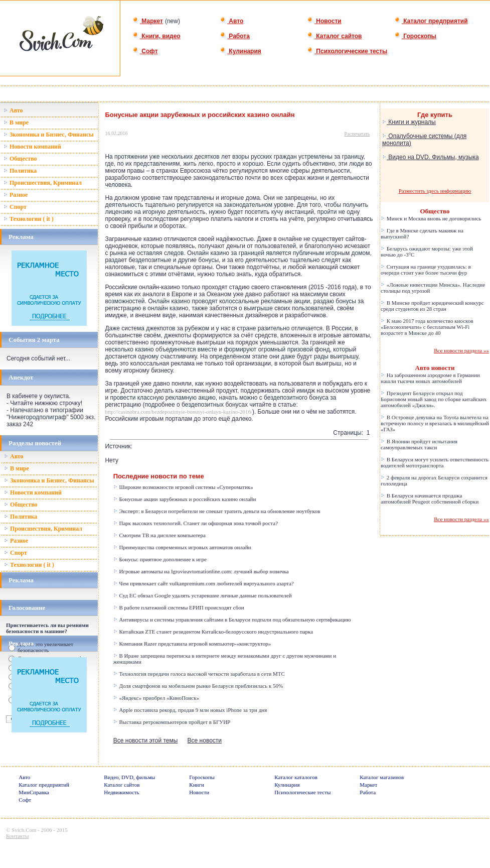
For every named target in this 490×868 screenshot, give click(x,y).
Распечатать (357, 134)
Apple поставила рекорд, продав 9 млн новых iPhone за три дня (190, 710)
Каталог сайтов (334, 36)
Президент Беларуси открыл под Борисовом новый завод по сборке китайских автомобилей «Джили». (434, 399)
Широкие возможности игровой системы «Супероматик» (183, 487)
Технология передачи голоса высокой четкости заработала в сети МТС (199, 674)
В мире (16, 122)
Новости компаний (32, 147)
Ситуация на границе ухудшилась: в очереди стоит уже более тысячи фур (426, 270)
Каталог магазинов (382, 777)
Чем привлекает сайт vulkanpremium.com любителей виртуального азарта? (204, 583)
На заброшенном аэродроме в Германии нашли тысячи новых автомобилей (430, 378)
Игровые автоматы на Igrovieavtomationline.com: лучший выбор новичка (201, 571)
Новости (324, 21)
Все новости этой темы (146, 740)
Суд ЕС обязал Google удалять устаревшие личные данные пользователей (203, 595)
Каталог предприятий (431, 21)
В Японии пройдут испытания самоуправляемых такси (419, 444)
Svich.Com (24, 830)
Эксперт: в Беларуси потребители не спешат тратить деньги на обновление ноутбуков (217, 511)
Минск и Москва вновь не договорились (431, 218)
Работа (235, 36)
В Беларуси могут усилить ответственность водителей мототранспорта (435, 462)
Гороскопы (415, 36)
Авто (231, 21)
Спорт (15, 207)
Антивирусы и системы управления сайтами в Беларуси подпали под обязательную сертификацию (232, 619)
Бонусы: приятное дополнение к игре (160, 559)
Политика (20, 171)
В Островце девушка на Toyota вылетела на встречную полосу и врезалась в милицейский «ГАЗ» (435, 423)
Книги (197, 785)
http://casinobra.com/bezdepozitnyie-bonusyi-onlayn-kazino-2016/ (179, 412)
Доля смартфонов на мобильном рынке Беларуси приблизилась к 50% (198, 686)
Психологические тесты (347, 51)
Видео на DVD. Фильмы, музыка (431, 157)
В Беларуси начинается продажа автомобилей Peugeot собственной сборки (430, 499)
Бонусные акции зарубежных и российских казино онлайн (185, 499)
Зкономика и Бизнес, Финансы (49, 135)
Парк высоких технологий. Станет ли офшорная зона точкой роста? (196, 523)
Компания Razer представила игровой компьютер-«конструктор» (192, 644)
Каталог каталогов (296, 777)
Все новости (205, 740)
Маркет (148, 21)
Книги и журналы (409, 122)
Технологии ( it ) (29, 219)
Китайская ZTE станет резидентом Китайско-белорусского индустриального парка (213, 632)
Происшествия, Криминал (43, 183)
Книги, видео (156, 36)
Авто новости (435, 368)
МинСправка (34, 792)
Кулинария (240, 51)
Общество (20, 159)
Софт (145, 51)
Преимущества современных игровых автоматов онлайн (182, 547)
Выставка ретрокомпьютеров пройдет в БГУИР (172, 722)
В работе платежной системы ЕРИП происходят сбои (179, 607)
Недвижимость (121, 792)
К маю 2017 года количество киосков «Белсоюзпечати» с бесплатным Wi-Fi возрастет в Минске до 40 (427, 327)
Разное (16, 195)
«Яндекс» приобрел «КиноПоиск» (156, 698)
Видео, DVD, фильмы (129, 777)
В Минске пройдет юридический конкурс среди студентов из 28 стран (432, 306)
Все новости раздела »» (461, 350)
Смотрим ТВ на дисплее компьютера (159, 535)
